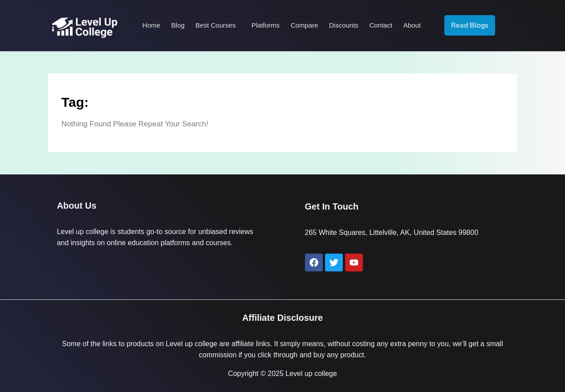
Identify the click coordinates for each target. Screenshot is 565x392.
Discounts (343, 25)
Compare (304, 25)
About (411, 25)
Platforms (266, 25)
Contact (380, 25)
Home (152, 25)
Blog (179, 25)
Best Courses (216, 25)
